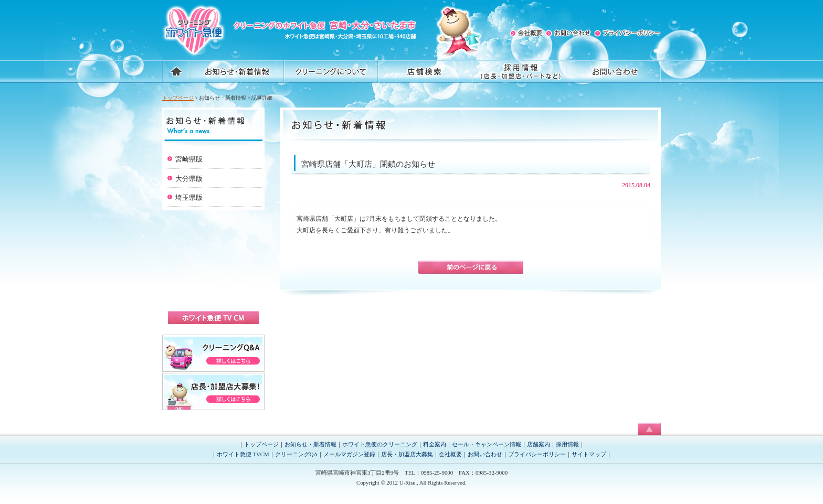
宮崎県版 (189, 159)
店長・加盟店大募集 (407, 454)
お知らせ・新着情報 (310, 444)
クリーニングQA (297, 454)
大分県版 (189, 179)
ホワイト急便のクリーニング (380, 444)
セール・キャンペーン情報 (487, 444)
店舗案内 (539, 444)
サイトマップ (589, 454)
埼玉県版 (189, 197)
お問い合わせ (485, 454)
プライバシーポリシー (537, 454)
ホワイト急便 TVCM (243, 454)
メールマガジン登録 (349, 454)
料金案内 (435, 444)
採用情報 (567, 444)
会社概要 (450, 454)
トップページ (178, 98)
